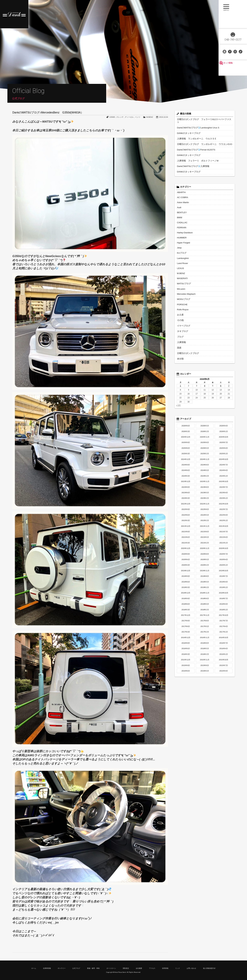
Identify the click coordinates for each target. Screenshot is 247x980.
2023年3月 (186, 489)
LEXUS (180, 261)
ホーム (34, 968)
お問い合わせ (225, 52)
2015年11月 (205, 650)
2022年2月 (205, 511)
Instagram (236, 52)
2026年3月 (186, 422)
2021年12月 (186, 517)
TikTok (241, 52)
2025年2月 (205, 444)
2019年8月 (205, 567)
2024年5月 (205, 461)
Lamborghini (182, 252)
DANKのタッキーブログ (187, 130)
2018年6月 (186, 594)
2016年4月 (224, 639)
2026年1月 (224, 422)
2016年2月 (205, 645)
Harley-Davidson (184, 227)
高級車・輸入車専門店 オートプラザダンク (14, 14)
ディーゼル (129, 117)
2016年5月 (205, 639)
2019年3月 (186, 578)
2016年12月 (186, 628)
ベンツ (138, 117)
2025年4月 (224, 438)
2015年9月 (186, 656)
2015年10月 (224, 650)
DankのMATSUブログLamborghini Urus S (196, 125)
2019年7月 (224, 567)
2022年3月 (186, 511)
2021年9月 (186, 522)
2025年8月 (205, 433)
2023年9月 (186, 477)
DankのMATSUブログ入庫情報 (191, 162)
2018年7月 (224, 589)
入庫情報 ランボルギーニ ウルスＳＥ (194, 135)
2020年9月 (186, 544)
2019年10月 (224, 561)
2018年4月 (224, 594)
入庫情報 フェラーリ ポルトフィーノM (195, 157)
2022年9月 (186, 500)
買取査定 (126, 968)
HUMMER (181, 232)
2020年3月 (186, 555)
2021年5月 (205, 528)
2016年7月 (224, 633)
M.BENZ (150, 117)
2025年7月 (224, 433)
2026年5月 (205, 416)
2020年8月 (205, 544)
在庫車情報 (47, 968)
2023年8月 (205, 477)
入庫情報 (181, 333)
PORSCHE (182, 297)
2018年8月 (205, 589)
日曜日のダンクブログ (187, 344)
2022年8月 (205, 500)
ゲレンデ (120, 117)
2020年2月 (205, 555)
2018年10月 (224, 583)
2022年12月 (186, 494)
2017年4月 (224, 617)
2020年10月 (224, 539)
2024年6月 (186, 461)
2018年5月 (205, 594)
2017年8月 (205, 611)
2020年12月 (186, 539)
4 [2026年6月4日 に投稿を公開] (205, 376)
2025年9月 (186, 433)
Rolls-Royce (182, 301)
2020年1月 (224, 555)
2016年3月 (186, 645)
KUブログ (181, 247)
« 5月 (179, 396)
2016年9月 (186, 633)
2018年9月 (186, 589)
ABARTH (181, 188)
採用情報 (165, 968)
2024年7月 (224, 455)
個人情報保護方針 (209, 968)
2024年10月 (224, 450)
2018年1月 (224, 600)
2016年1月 (224, 645)
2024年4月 (224, 461)
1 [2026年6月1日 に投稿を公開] (180, 376)
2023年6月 (186, 483)
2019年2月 (205, 578)
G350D (112, 117)
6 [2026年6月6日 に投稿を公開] (221, 376)
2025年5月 (205, 438)
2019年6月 (186, 572)
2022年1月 (224, 511)
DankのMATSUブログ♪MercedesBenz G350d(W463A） (48, 112)
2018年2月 (205, 600)
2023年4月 (224, 483)
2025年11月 (205, 427)
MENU (233, 14)
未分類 (180, 349)
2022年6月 (186, 505)
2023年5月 (205, 483)
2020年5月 (205, 550)
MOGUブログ (183, 291)
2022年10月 (224, 494)
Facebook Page (230, 52)
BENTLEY (181, 207)
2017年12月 (186, 606)
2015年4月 (224, 661)
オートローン (111, 968)
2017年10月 (224, 606)
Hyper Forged (183, 237)
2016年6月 (186, 639)
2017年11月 (205, 606)
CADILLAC (182, 217)
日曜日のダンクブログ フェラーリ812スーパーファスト (201, 119)
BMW (179, 212)
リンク (178, 968)
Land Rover (182, 257)
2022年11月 (205, 494)
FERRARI (181, 222)
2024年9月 (186, 455)
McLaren (181, 281)
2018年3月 (186, 600)
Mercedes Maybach (185, 286)
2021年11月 (205, 517)
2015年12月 (186, 650)
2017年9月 (186, 611)
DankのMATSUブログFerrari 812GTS (194, 146)
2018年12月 (186, 583)
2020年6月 (186, 550)
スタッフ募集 (233, 71)
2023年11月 (205, 472)
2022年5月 (205, 505)
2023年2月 (205, 489)
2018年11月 (205, 583)
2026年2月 (205, 422)
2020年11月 (205, 539)
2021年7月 (224, 522)
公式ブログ (76, 968)
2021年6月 (186, 528)
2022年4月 (224, 505)
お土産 (180, 306)
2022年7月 (224, 500)
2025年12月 (186, 427)
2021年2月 (205, 533)
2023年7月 (224, 477)
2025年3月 (186, 444)
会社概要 (139, 968)
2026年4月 (224, 416)
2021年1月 (224, 533)
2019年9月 (186, 567)
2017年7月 (224, 611)
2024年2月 (205, 466)
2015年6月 (186, 661)
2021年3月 (186, 533)
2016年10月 (224, 628)
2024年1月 (224, 466)
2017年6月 (186, 617)
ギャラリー (62, 968)
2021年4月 (224, 528)
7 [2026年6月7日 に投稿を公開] (229, 376)
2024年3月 (186, 466)
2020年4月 (224, 550)
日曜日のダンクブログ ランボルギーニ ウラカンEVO (201, 141)
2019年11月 (205, 561)
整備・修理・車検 (93, 968)
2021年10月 (224, 517)
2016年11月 (205, 628)
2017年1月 (224, 622)
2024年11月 (205, 450)
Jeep (179, 241)
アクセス (152, 968)
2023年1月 (224, 489)
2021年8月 (205, 522)
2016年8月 (205, 633)
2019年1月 (224, 578)
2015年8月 (205, 656)
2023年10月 (224, 472)
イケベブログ (183, 317)
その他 (180, 312)
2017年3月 (186, 622)
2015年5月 (205, 661)
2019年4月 (224, 572)
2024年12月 (186, 450)
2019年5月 (205, 572)
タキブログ (182, 323)
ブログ (180, 328)
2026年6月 (186, 416)
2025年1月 (224, 444)
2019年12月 (186, 561)
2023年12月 (186, 472)
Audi (179, 202)
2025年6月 (186, 438)
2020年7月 (224, 544)
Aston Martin (182, 198)
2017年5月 (205, 617)
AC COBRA (182, 193)
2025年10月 (224, 427)
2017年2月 (205, 622)
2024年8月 (205, 455)
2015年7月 (224, 656)
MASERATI (182, 271)
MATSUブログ (183, 276)
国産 (179, 339)
